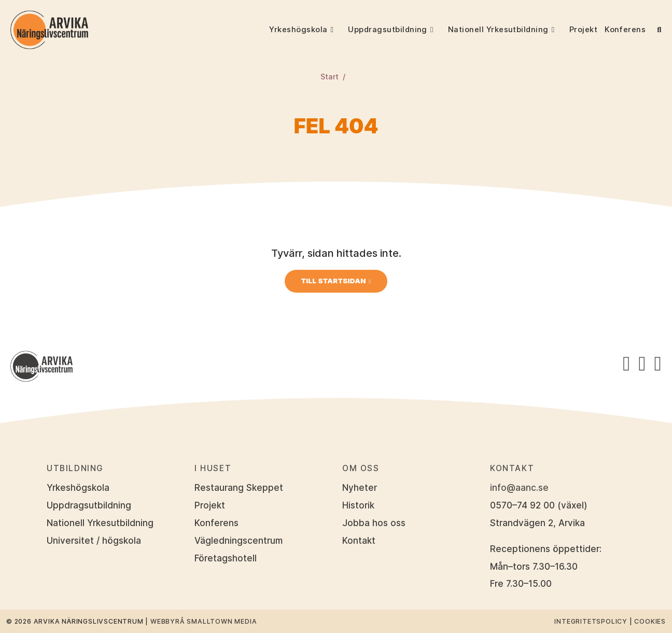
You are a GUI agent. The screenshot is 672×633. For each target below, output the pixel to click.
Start (330, 77)
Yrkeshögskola (298, 30)
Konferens (625, 30)
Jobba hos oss (374, 523)
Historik (358, 505)
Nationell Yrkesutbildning (498, 30)
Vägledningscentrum (239, 541)
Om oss (361, 468)
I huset (213, 468)
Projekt (583, 30)
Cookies (650, 621)
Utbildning (75, 468)
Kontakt (359, 541)
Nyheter (360, 488)
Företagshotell (226, 558)
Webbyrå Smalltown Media (204, 621)
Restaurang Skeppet (239, 488)
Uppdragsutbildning (388, 30)
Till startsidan (334, 281)
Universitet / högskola (94, 541)
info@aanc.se (519, 488)
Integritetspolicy (591, 621)
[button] (338, 30)
